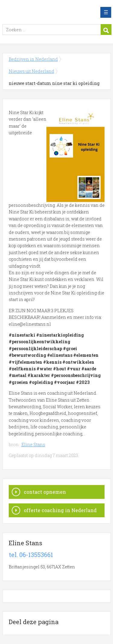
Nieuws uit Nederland (31, 71)
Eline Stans (33, 445)
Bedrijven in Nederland (46, 12)
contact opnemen (45, 492)
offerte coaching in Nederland (60, 510)
